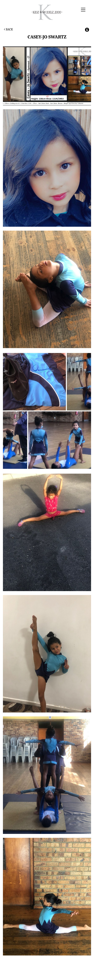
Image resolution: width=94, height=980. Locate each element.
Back (8, 29)
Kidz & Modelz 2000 (47, 12)
